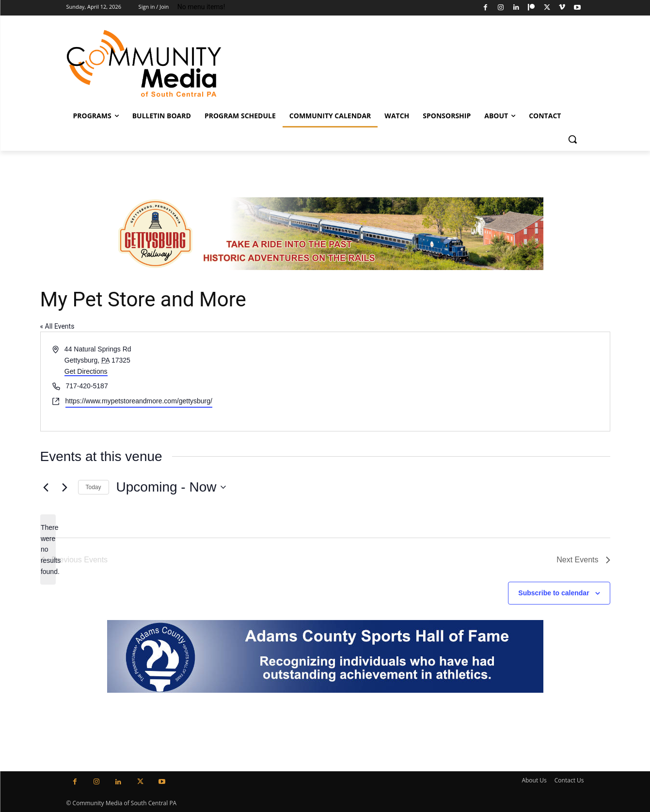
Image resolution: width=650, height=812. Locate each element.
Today (94, 487)
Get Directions (86, 371)
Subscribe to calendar (554, 593)
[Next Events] (65, 487)
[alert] (48, 549)
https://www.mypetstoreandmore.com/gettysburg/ (139, 401)
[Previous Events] (46, 487)
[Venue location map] (467, 381)
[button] (572, 139)
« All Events (57, 326)
